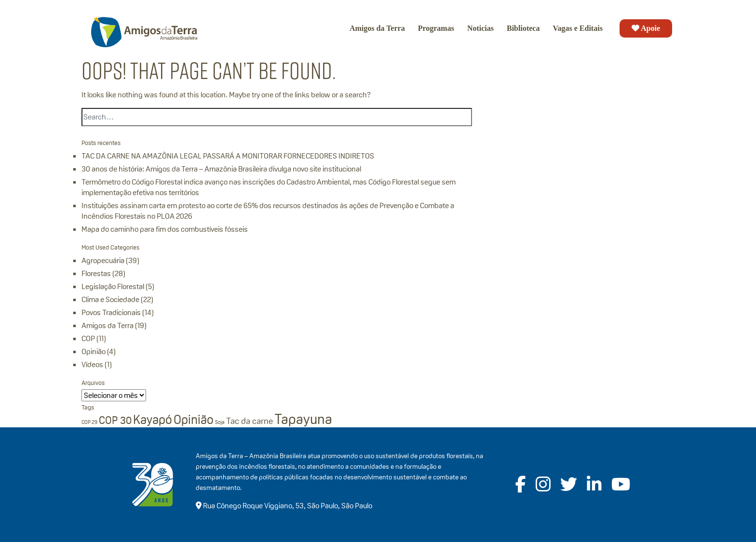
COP (88, 338)
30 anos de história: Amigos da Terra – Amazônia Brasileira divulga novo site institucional (221, 169)
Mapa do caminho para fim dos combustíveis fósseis (165, 229)
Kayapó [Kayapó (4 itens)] (153, 420)
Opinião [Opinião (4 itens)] (194, 420)
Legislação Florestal (113, 286)
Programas (436, 28)
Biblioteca (523, 28)
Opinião (94, 351)
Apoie (646, 28)
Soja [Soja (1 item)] (220, 422)
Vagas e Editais (577, 28)
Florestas (96, 273)
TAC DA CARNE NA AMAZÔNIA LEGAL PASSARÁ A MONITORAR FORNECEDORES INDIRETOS (228, 156)
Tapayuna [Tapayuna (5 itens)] (303, 419)
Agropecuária (103, 260)
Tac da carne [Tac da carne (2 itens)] (250, 421)
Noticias (480, 28)
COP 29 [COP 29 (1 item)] (89, 422)
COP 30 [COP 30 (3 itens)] (115, 420)
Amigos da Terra (377, 28)
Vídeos (92, 364)
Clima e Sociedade (110, 299)
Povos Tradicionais (111, 312)
